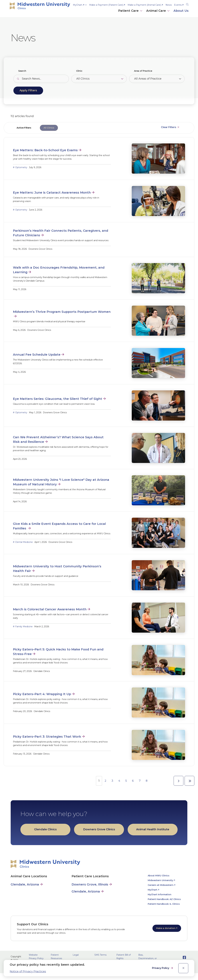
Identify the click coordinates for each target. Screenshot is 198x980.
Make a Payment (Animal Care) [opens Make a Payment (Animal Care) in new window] (144, 5)
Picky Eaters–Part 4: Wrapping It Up (42, 694)
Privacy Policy (161, 968)
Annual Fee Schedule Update (37, 355)
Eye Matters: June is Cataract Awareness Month (52, 193)
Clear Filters (169, 127)
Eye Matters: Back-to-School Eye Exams (45, 150)
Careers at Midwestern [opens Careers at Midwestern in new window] (161, 885)
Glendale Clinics (45, 829)
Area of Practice (143, 71)
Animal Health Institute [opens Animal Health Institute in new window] (153, 829)
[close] (183, 968)
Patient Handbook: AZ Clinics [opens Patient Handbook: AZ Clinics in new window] (164, 899)
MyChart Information (160, 894)
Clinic (79, 71)
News (169, 5)
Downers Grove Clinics (99, 829)
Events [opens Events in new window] (178, 5)
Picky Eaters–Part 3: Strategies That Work (47, 737)
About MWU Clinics (159, 876)
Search (22, 71)
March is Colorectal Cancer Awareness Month (50, 609)
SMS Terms (100, 955)
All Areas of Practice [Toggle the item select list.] (148, 79)
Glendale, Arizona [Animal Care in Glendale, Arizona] (25, 884)
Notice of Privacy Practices (28, 971)
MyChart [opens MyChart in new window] (152, 890)
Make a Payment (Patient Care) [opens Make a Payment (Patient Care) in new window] (106, 5)
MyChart (78, 5)
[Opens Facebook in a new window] (184, 958)
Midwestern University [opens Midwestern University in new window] (160, 880)
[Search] (187, 4)
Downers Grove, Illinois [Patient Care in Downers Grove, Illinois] (90, 884)
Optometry (21, 167)
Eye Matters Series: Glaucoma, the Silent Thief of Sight (57, 399)
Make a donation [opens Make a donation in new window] (166, 928)
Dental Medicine (24, 542)
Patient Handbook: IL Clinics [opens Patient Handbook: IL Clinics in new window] (164, 904)
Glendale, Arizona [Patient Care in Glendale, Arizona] (86, 891)
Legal (76, 955)
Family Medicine (24, 627)
